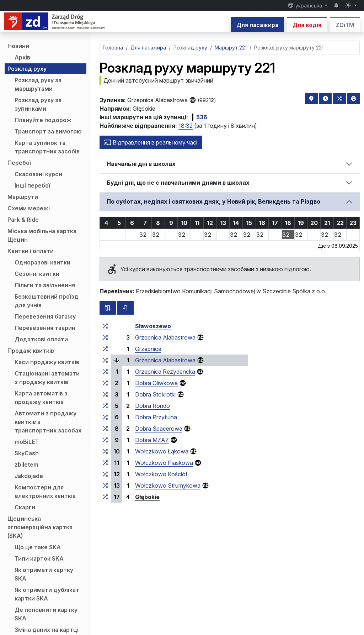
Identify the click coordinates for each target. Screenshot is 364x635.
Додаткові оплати (41, 339)
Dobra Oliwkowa (156, 383)
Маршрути (23, 197)
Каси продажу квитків (47, 362)
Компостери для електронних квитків (45, 492)
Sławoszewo (153, 326)
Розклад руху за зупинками (38, 104)
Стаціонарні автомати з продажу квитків (47, 378)
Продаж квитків (31, 351)
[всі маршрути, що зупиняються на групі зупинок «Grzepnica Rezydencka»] (105, 372)
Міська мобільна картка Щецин (42, 235)
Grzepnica (148, 349)
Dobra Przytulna (156, 417)
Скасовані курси (38, 174)
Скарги (25, 507)
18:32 (186, 126)
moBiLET (27, 442)
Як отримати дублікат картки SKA (47, 594)
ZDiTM (345, 25)
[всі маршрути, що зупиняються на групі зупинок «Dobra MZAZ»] (105, 440)
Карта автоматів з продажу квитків (41, 398)
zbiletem (26, 465)
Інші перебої (32, 185)
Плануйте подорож (43, 120)
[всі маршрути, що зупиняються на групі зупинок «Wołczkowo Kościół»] (105, 474)
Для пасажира (257, 25)
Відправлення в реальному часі (151, 142)
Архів (22, 57)
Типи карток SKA (39, 558)
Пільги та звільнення (45, 285)
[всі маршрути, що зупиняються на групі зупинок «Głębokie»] (105, 497)
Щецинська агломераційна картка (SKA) (40, 527)
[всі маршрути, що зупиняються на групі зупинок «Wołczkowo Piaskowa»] (105, 463)
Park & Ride (23, 220)
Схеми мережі (29, 208)
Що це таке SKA (38, 547)
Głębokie (147, 497)
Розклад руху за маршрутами (38, 84)
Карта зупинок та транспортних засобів (47, 147)
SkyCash (27, 453)
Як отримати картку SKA (44, 574)
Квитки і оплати (31, 251)
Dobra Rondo (152, 406)
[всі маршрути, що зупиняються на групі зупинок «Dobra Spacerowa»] (105, 429)
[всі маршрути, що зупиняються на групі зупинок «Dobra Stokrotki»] (105, 394)
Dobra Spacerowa (159, 429)
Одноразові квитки (42, 262)
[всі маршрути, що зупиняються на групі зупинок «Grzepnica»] (105, 349)
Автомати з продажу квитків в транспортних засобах (48, 422)
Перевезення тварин (45, 328)
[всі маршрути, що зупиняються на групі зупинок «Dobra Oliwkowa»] (105, 383)
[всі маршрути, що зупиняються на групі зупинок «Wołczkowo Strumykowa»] (105, 486)
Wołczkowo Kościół (161, 474)
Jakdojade (29, 476)
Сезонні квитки (37, 274)
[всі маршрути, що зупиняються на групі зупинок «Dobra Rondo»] (105, 406)
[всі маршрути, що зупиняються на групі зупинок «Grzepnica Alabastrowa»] (105, 337)
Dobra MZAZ (152, 440)
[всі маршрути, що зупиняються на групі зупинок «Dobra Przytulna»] (105, 417)
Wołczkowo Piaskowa (164, 463)
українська (306, 5)
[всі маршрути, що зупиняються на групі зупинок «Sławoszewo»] (105, 326)
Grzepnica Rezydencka (165, 372)
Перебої (19, 163)
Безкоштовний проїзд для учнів (47, 301)
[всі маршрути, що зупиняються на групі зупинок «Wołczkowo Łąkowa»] (105, 451)
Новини (18, 46)
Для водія (307, 25)
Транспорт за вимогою (48, 131)
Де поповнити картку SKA (46, 614)
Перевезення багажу (45, 316)
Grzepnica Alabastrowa (165, 337)
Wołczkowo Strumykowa (168, 486)
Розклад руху (27, 69)
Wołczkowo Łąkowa (162, 451)
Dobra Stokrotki (155, 394)
